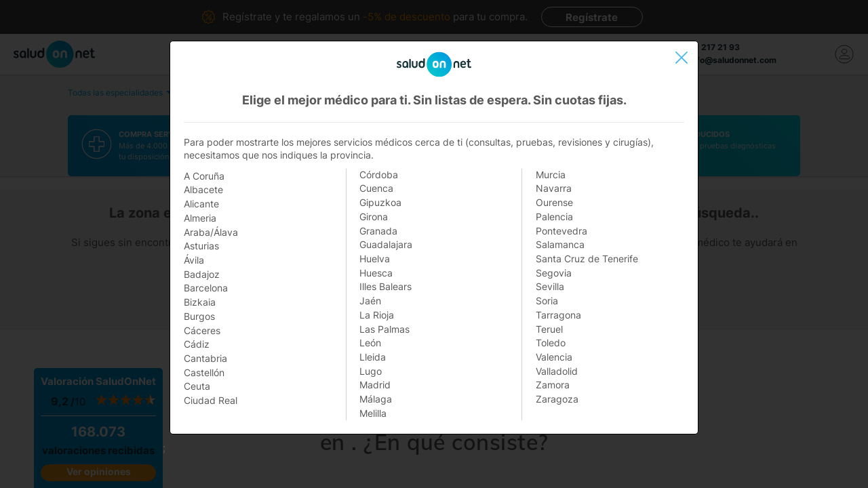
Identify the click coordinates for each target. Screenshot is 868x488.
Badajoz (202, 274)
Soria (547, 301)
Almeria (200, 218)
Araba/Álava (211, 232)
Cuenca (376, 188)
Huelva (375, 259)
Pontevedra (561, 231)
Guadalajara (386, 244)
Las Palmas (384, 329)
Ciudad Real (211, 400)
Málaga (376, 399)
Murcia (551, 175)
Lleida (373, 357)
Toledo (551, 343)
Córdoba (379, 175)
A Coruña (204, 176)
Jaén (370, 301)
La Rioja (377, 315)
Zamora (553, 385)
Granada (378, 231)
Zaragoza (557, 399)
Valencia (554, 357)
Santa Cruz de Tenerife (587, 259)
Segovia (554, 273)
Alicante (201, 204)
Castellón (204, 372)
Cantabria (205, 358)
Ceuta (197, 386)
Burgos (199, 316)
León (370, 343)
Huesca (376, 273)
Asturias (201, 246)
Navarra (554, 188)
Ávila (194, 260)
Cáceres (202, 330)
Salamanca (560, 244)
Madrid (375, 385)
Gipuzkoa (380, 202)
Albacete (203, 189)
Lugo (371, 371)
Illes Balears (386, 286)
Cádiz (197, 344)
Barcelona (206, 288)
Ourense (554, 202)
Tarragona (558, 315)
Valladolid (557, 371)
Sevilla (550, 286)
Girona (374, 217)
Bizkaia (200, 302)
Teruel (549, 329)
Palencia (554, 217)
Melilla (373, 413)
